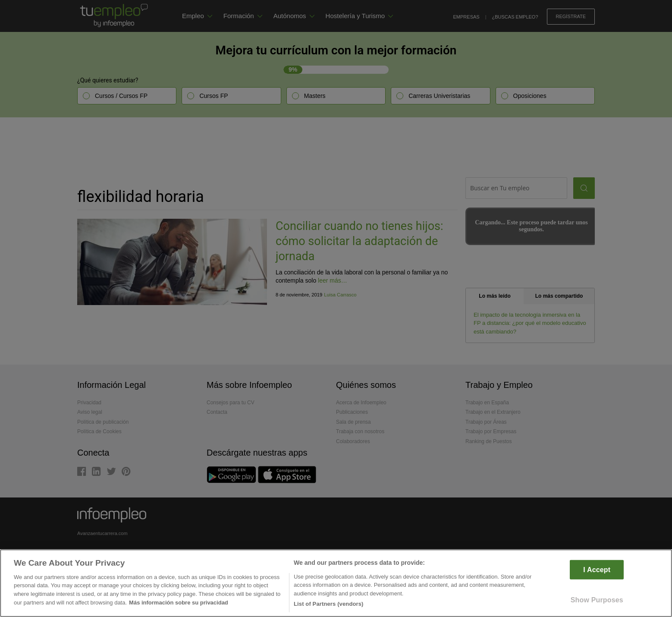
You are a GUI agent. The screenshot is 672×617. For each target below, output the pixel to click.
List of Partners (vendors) (329, 604)
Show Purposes (597, 600)
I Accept (597, 569)
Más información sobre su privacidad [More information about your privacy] (179, 603)
